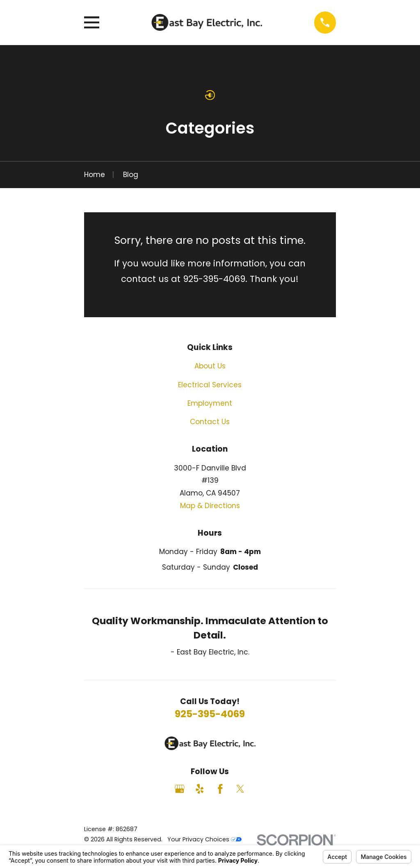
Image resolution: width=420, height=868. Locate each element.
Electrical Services (210, 385)
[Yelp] (200, 789)
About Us (210, 366)
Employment (210, 403)
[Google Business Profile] (180, 789)
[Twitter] (240, 789)
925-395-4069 (210, 714)
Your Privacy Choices (204, 839)
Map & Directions (210, 506)
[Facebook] (220, 789)
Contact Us (210, 422)
